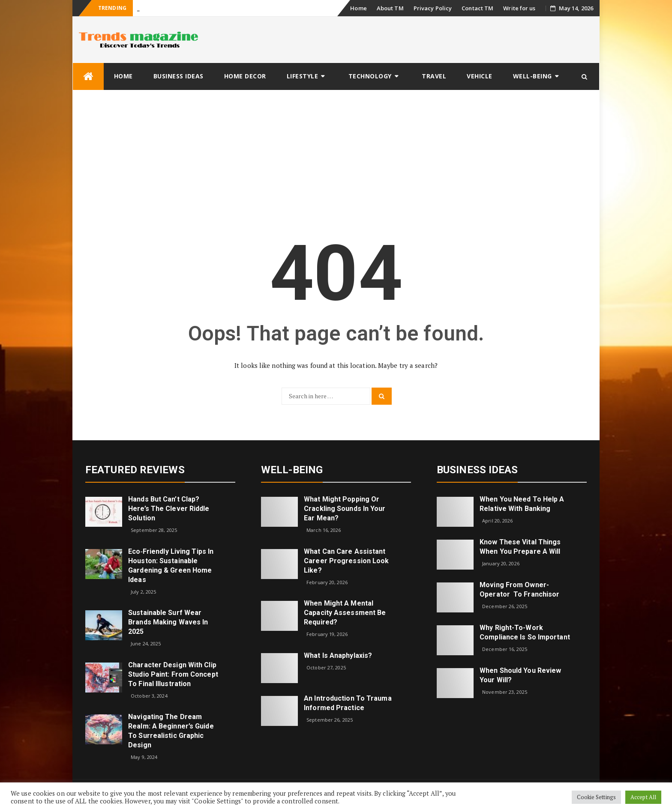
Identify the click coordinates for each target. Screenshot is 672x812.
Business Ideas (178, 76)
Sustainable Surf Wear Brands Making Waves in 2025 (168, 622)
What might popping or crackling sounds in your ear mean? (345, 509)
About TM (390, 8)
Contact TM (477, 8)
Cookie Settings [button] (597, 797)
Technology (370, 76)
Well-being (532, 76)
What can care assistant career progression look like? (346, 561)
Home (358, 8)
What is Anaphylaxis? (338, 655)
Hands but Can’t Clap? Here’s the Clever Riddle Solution (169, 509)
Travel (434, 76)
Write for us (519, 8)
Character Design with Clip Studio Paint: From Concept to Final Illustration (173, 674)
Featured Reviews (135, 470)
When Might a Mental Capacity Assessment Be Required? (345, 613)
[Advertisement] (336, 155)
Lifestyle (303, 76)
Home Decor (245, 76)
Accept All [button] (643, 797)
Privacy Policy (433, 8)
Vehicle (480, 76)
